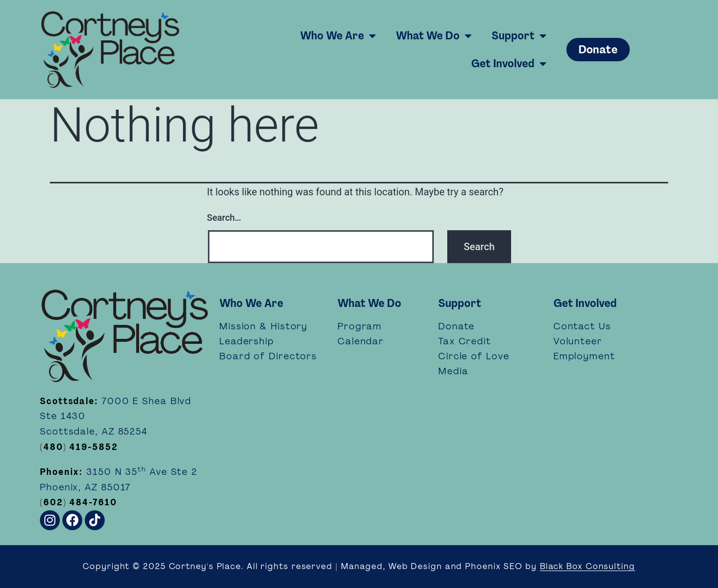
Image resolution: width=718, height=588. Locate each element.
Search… (224, 218)
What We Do (434, 36)
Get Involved (509, 64)
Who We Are (338, 36)
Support (519, 36)
